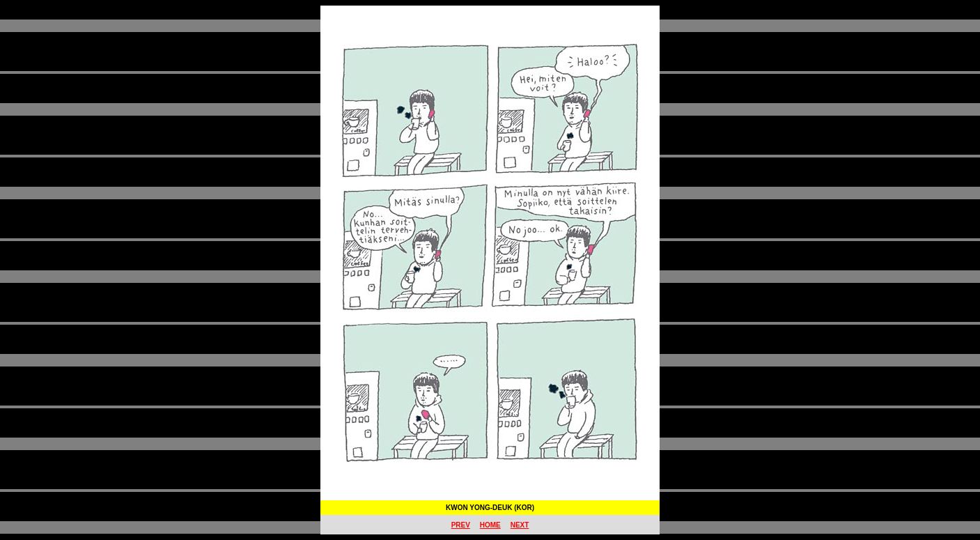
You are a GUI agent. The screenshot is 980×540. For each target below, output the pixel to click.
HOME (490, 525)
